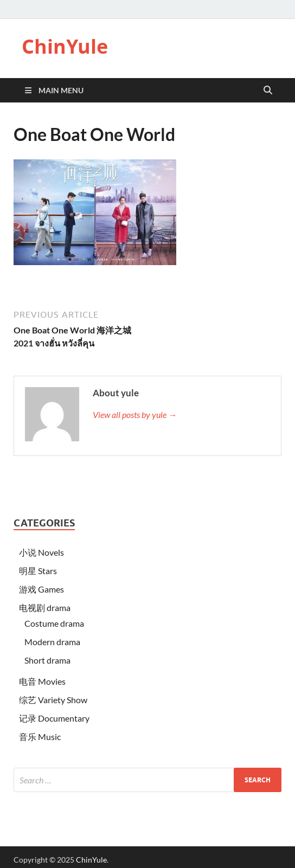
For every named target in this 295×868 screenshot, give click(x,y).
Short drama (47, 660)
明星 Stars (38, 571)
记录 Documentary (54, 718)
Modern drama (52, 642)
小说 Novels (41, 552)
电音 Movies (42, 681)
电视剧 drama (45, 607)
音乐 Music (40, 737)
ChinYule (65, 46)
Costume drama (54, 623)
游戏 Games (41, 589)
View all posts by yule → (135, 414)
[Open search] (268, 91)
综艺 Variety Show (53, 700)
